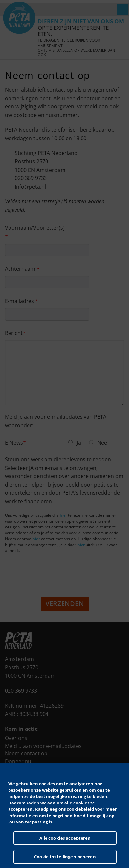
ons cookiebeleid (76, 809)
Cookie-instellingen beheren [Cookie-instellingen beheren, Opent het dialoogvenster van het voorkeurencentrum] (65, 857)
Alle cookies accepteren (65, 838)
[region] (64, 816)
